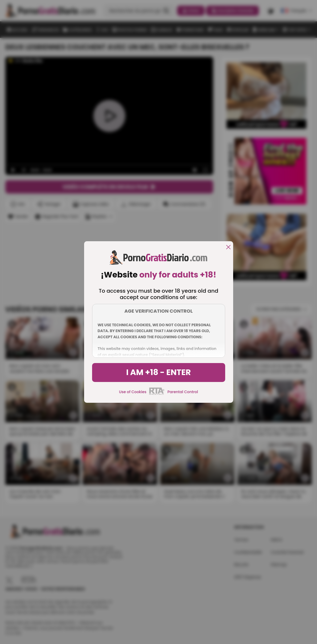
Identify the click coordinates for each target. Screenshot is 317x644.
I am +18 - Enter (159, 372)
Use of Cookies (133, 392)
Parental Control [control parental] (183, 392)
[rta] (157, 394)
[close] (228, 247)
